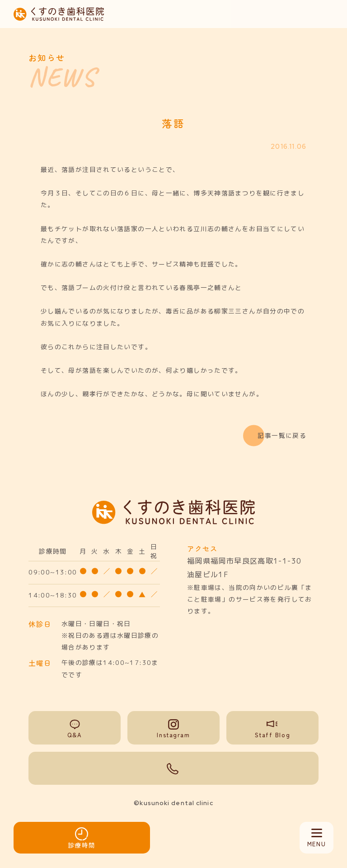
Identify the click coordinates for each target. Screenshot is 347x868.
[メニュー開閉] (317, 838)
